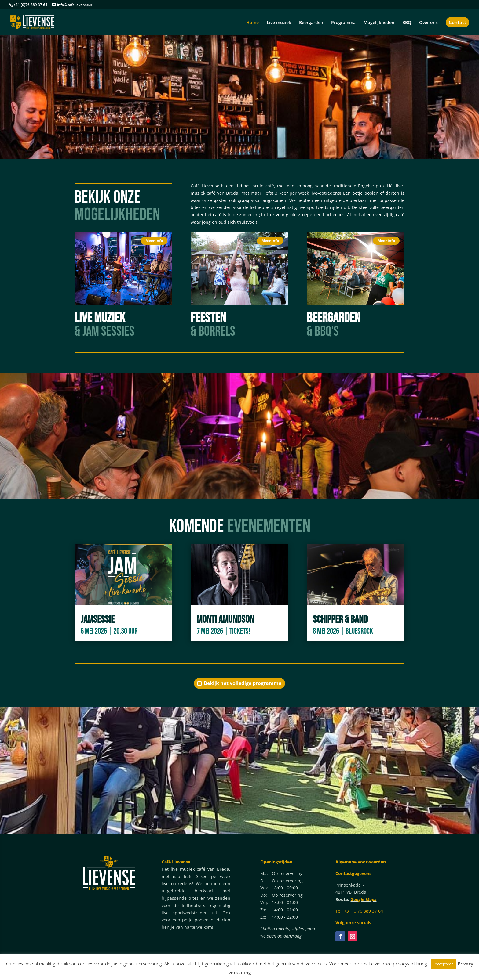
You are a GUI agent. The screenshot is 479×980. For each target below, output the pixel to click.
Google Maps (363, 899)
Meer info (154, 241)
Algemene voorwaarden (361, 862)
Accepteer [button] (444, 964)
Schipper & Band (340, 620)
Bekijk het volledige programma (243, 683)
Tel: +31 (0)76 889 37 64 (359, 911)
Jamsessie (98, 620)
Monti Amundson (225, 620)
